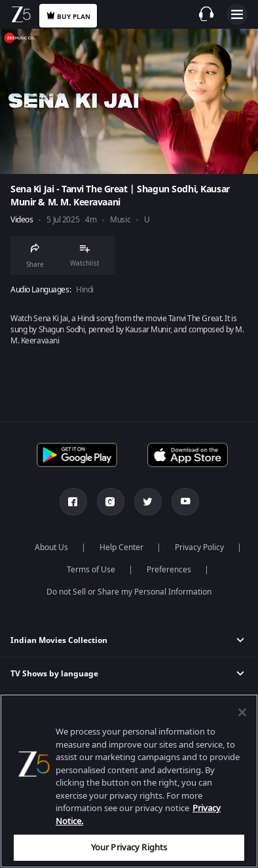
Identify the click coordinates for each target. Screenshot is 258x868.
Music (120, 220)
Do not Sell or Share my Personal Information (129, 592)
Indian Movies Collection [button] (59, 640)
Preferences (169, 570)
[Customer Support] (206, 14)
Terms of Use (91, 570)
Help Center (121, 547)
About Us (51, 547)
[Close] (242, 712)
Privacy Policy (199, 547)
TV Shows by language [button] (54, 674)
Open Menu (237, 14)
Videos (22, 220)
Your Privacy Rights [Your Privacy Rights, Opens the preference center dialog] (129, 847)
